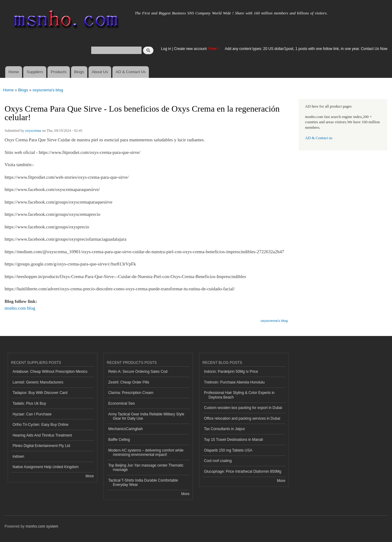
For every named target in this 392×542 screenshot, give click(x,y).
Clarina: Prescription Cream (131, 393)
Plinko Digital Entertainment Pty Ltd (41, 446)
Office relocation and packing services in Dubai (242, 418)
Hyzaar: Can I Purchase (32, 414)
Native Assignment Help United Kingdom (46, 467)
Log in (166, 49)
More (90, 476)
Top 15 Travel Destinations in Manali (234, 440)
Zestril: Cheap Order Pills (129, 382)
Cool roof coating (218, 461)
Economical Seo (122, 403)
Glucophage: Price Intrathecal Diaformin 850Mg (243, 471)
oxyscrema (33, 131)
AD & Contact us (319, 138)
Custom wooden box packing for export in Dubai (243, 408)
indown (18, 456)
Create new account (191, 49)
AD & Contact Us (131, 72)
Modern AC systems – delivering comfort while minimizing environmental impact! (146, 452)
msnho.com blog (20, 308)
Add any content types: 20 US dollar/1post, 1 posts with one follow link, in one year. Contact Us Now (306, 49)
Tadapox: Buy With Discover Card (40, 393)
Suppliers (35, 72)
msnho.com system (42, 526)
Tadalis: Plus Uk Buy (29, 403)
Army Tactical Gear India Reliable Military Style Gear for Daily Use (146, 416)
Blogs (79, 72)
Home (14, 72)
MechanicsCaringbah (126, 429)
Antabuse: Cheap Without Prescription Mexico (50, 372)
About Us (100, 72)
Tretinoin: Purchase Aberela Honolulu (234, 382)
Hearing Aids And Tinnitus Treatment (42, 435)
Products (59, 72)
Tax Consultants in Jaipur (224, 429)
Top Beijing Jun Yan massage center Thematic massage (146, 468)
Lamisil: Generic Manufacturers (38, 382)
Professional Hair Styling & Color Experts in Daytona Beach (239, 395)
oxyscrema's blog (48, 90)
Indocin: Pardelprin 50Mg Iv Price (231, 372)
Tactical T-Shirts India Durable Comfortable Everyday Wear (143, 483)
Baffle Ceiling (119, 440)
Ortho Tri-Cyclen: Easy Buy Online (41, 425)
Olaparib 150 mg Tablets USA (228, 450)
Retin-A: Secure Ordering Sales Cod (138, 372)
